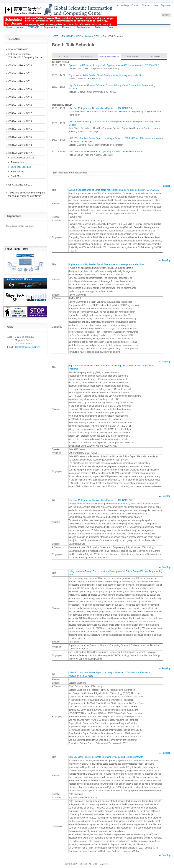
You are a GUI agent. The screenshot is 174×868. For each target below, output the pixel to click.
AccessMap (123, 5)
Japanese (166, 5)
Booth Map (16, 176)
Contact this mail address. (28, 347)
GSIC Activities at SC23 (20, 65)
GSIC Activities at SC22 (20, 73)
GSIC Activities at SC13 (20, 145)
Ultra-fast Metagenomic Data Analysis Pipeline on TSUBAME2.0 (100, 108)
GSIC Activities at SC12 (20, 153)
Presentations (17, 162)
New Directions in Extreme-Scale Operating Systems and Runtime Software (106, 152)
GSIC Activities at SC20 (20, 89)
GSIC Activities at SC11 (20, 185)
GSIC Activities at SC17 (20, 113)
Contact (135, 5)
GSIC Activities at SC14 (20, 137)
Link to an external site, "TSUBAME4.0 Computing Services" (26, 56)
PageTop (166, 186)
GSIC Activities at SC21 (20, 81)
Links (155, 5)
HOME (55, 36)
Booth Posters (18, 172)
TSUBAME (67, 36)
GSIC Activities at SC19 (20, 97)
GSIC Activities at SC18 (20, 105)
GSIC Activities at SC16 (20, 121)
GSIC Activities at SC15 (20, 129)
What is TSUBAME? (18, 49)
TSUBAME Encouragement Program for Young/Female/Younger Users (26, 194)
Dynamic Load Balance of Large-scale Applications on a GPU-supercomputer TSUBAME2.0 (114, 65)
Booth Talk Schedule (21, 167)
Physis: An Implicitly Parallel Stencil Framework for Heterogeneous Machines (106, 75)
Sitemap (146, 5)
